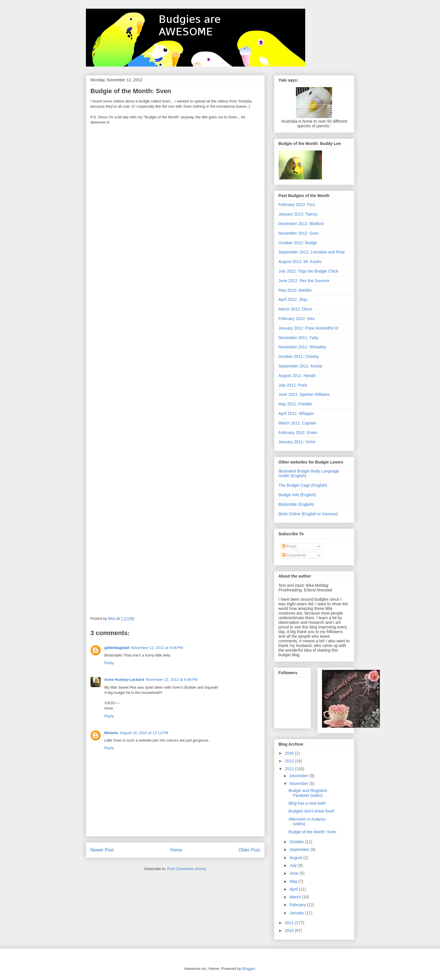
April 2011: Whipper (296, 413)
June (294, 873)
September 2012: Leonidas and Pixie (312, 252)
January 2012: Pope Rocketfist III (308, 328)
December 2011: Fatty (299, 338)
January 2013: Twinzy (298, 214)
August (296, 858)
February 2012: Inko (297, 319)
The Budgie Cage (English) (303, 485)
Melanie (111, 733)
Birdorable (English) (296, 504)
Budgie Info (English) (297, 495)
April (294, 889)
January (297, 913)
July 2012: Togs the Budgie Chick (309, 271)
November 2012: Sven (299, 233)
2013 (290, 761)
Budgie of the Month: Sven (312, 832)
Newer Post (102, 850)
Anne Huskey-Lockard (124, 680)
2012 (290, 769)
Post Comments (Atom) (187, 869)
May (294, 881)
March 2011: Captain (297, 423)
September (300, 850)
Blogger (248, 969)
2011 (290, 923)
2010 (290, 931)
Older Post (249, 850)
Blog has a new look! (307, 803)
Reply (109, 663)
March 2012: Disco (296, 309)
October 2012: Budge (298, 243)
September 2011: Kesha (300, 366)
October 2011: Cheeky (299, 356)
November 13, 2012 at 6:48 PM (172, 680)
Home (176, 850)
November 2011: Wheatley (303, 347)
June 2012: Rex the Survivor (304, 281)
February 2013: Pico (297, 205)
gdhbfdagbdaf (117, 648)
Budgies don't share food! (311, 811)
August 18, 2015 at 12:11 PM (144, 733)
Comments (294, 555)
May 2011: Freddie (296, 404)
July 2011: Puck (293, 385)
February (298, 905)
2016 (290, 753)
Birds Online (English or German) (308, 514)
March (296, 897)
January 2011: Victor (297, 442)
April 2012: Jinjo (293, 299)
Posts (289, 546)
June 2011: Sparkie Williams (304, 394)
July (294, 865)
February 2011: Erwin (298, 433)
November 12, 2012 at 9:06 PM (157, 648)
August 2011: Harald (297, 376)
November (299, 784)
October (297, 842)
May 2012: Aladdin (295, 290)
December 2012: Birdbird (301, 224)
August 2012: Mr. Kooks (300, 262)
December (299, 776)
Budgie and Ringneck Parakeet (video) (308, 793)
